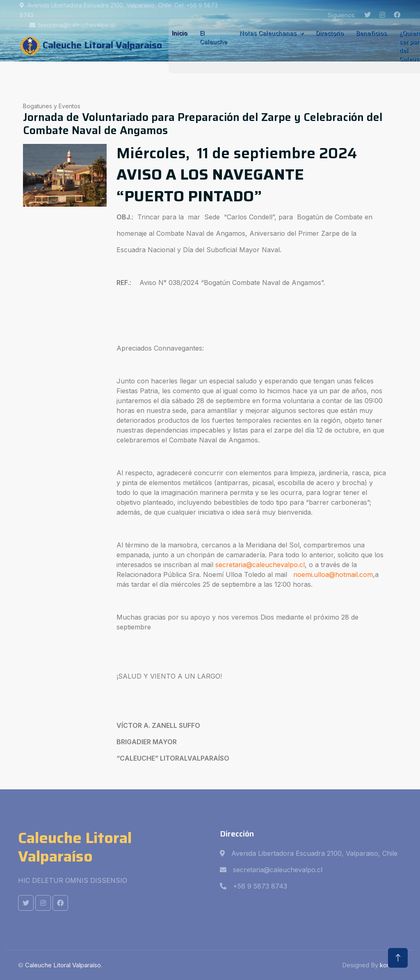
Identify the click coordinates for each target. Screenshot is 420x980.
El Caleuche (213, 37)
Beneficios (371, 33)
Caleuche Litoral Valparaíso (63, 965)
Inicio (180, 33)
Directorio (330, 33)
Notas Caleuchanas (268, 33)
